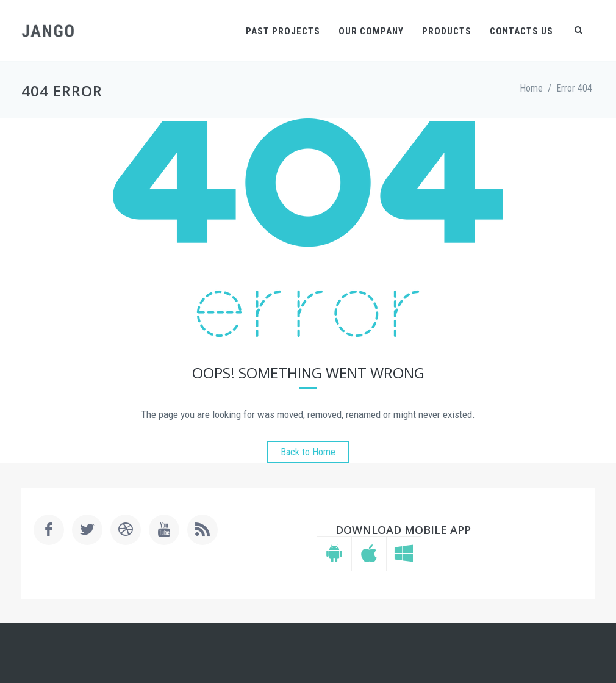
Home (531, 88)
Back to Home (308, 452)
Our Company (371, 31)
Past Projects (283, 31)
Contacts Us (521, 31)
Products (447, 31)
